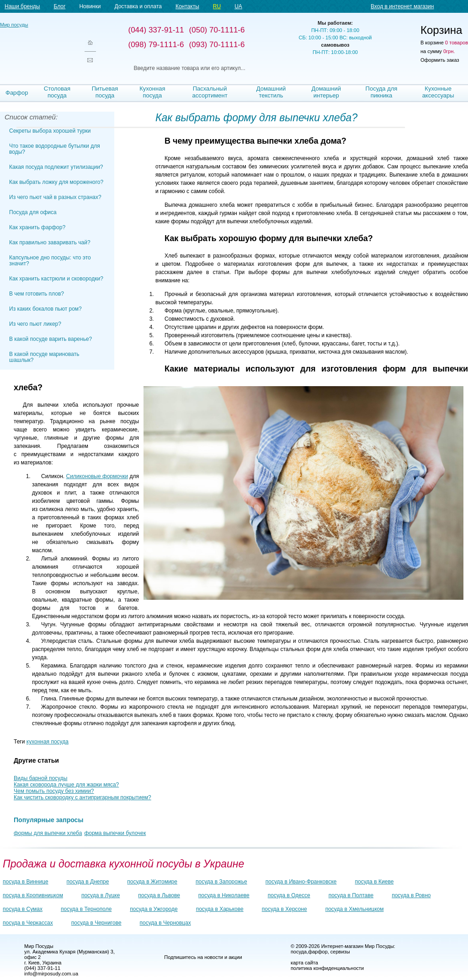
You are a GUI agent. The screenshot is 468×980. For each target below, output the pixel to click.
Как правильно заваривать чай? (50, 242)
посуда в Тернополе (86, 909)
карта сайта (304, 963)
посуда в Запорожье (221, 882)
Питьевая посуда (105, 92)
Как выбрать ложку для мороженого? (56, 182)
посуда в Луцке (101, 895)
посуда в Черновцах (165, 923)
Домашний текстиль (271, 92)
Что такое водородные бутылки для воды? (55, 149)
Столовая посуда (57, 92)
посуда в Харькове (220, 909)
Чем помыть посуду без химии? (54, 791)
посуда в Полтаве (351, 895)
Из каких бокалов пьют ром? (45, 309)
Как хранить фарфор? (37, 227)
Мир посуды (37, 46)
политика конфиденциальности (327, 968)
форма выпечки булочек (115, 833)
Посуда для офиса (33, 212)
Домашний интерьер (326, 92)
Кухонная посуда (152, 92)
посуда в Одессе (289, 895)
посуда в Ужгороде (154, 909)
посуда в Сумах (23, 909)
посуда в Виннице (26, 882)
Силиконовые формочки (97, 476)
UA (238, 6)
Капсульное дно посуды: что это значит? (50, 261)
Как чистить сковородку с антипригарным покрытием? (82, 797)
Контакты (187, 6)
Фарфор (17, 93)
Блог (59, 6)
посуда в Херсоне (285, 909)
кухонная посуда (48, 742)
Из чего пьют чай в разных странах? (55, 197)
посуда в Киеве (375, 882)
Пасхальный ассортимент (210, 92)
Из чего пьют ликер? (35, 324)
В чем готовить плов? (37, 294)
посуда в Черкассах (28, 923)
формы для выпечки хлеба (48, 833)
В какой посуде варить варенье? (51, 339)
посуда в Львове (159, 895)
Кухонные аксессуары (438, 92)
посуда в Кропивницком (33, 895)
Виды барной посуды (40, 778)
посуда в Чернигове (96, 923)
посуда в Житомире (152, 882)
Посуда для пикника (382, 92)
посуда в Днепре (88, 882)
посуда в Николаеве (224, 895)
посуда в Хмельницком (355, 909)
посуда (299, 952)
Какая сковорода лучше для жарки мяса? (66, 785)
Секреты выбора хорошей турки (50, 131)
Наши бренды (22, 6)
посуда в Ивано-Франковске (301, 882)
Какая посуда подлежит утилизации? (56, 167)
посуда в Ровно (411, 895)
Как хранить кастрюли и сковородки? (56, 279)
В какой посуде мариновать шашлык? (44, 357)
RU (217, 6)
